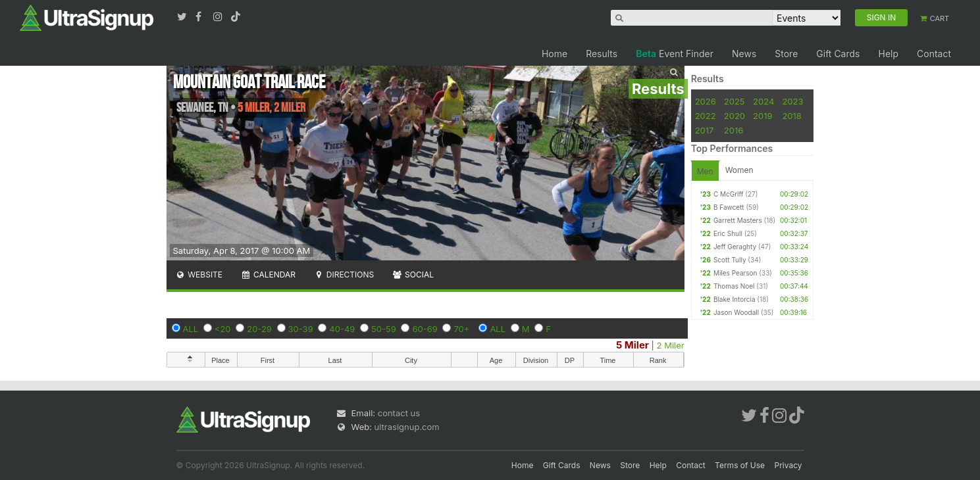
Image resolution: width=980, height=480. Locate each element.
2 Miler (671, 345)
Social (413, 275)
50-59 (384, 329)
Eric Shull (728, 233)
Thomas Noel (734, 286)
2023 (792, 101)
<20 (223, 329)
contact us (399, 413)
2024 (763, 101)
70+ (461, 329)
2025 (735, 101)
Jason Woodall (736, 312)
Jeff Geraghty (735, 247)
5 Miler (632, 345)
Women (739, 170)
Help (888, 54)
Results (602, 54)
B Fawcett (729, 207)
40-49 (342, 329)
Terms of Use (740, 465)
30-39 (301, 329)
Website (199, 275)
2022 (706, 116)
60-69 (425, 329)
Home (554, 54)
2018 (791, 116)
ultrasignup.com (407, 427)
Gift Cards (838, 54)
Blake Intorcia (735, 299)
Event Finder (675, 54)
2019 (762, 116)
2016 (734, 130)
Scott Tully (730, 260)
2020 (735, 116)
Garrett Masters (738, 220)
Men (705, 171)
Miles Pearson (735, 273)
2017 (705, 130)
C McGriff (729, 194)
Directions (344, 275)
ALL (191, 329)
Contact (934, 54)
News (744, 54)
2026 (706, 101)
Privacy (788, 465)
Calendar (268, 275)
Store (786, 54)
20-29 (259, 329)
